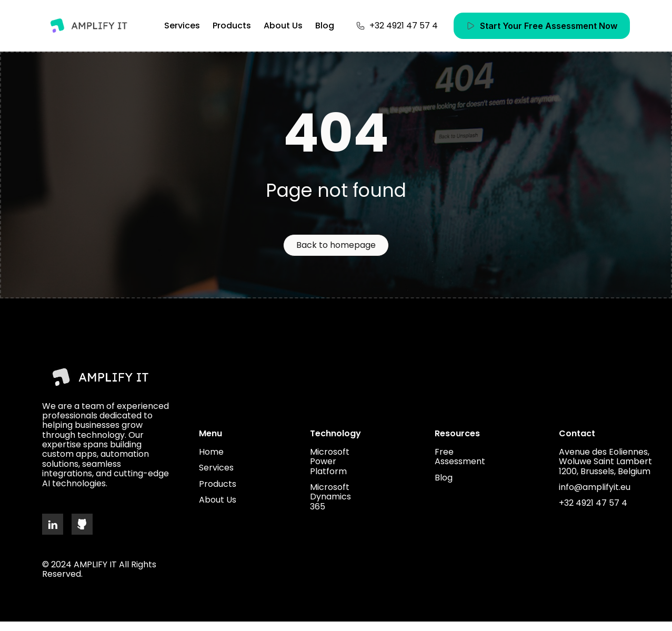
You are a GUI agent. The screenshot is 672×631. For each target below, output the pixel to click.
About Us (283, 26)
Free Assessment (460, 457)
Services (182, 26)
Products (232, 26)
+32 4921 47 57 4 (593, 503)
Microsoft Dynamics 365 (330, 497)
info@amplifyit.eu (595, 487)
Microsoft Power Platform (330, 462)
